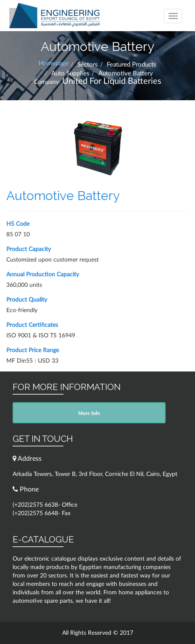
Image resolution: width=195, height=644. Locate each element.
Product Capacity (29, 249)
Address (27, 458)
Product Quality (27, 300)
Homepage (54, 63)
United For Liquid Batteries (112, 81)
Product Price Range (33, 350)
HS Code (18, 224)
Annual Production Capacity (43, 275)
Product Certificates (32, 325)
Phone (26, 489)
